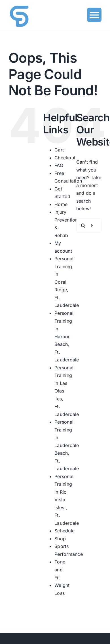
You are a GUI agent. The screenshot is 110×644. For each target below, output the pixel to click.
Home (61, 204)
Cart (59, 150)
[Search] (83, 225)
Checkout (65, 158)
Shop (60, 539)
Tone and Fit (60, 570)
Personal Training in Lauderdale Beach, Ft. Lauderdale (67, 445)
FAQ (59, 165)
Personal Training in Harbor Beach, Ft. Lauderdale (67, 336)
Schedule (64, 531)
